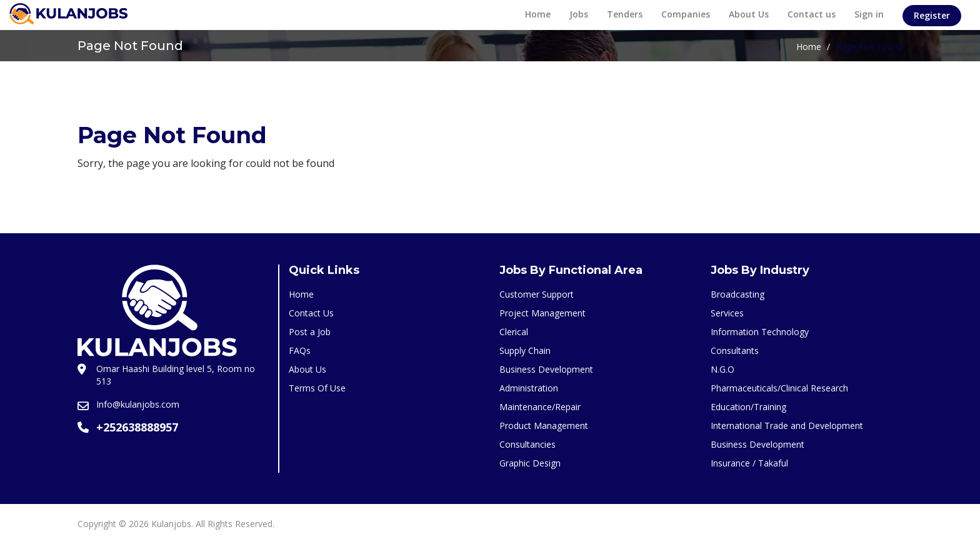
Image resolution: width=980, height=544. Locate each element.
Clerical (514, 332)
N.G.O (722, 369)
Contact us (812, 14)
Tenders (625, 14)
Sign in (869, 14)
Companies (686, 14)
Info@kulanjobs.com (138, 404)
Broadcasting (737, 294)
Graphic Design (530, 463)
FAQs (300, 350)
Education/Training (748, 407)
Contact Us (311, 313)
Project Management (542, 313)
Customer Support (537, 294)
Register (932, 15)
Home (538, 14)
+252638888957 (137, 427)
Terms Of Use (317, 388)
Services (727, 313)
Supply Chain (525, 350)
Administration (529, 388)
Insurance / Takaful (749, 463)
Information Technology (760, 332)
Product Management (544, 426)
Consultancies (527, 444)
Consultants (735, 350)
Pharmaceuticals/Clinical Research (779, 388)
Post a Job (310, 332)
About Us (749, 14)
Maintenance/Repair (540, 407)
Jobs (579, 14)
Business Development (546, 369)
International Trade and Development (787, 426)
